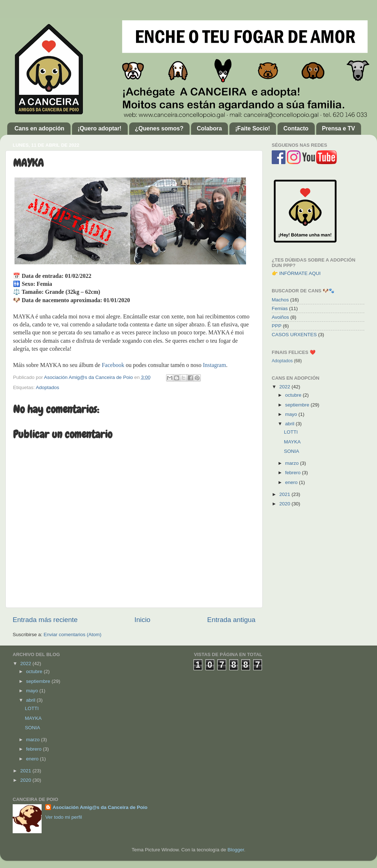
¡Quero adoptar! (100, 128)
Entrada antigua (231, 620)
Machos (280, 300)
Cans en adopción (39, 128)
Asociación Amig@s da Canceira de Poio (100, 807)
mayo (292, 414)
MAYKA (292, 442)
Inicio (143, 620)
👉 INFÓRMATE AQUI (296, 273)
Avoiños (280, 317)
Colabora (209, 128)
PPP (277, 326)
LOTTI (291, 432)
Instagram (215, 365)
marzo (293, 463)
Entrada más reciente (45, 620)
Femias (280, 308)
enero (292, 482)
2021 (285, 494)
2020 (285, 504)
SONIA (292, 451)
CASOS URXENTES (294, 335)
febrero (294, 473)
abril (290, 424)
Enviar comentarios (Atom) (73, 635)
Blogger (236, 850)
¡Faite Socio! (253, 128)
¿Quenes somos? (159, 128)
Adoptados (48, 387)
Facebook (113, 365)
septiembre (298, 405)
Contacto (296, 128)
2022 (285, 387)
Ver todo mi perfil (63, 817)
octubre (294, 395)
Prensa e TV (339, 128)
